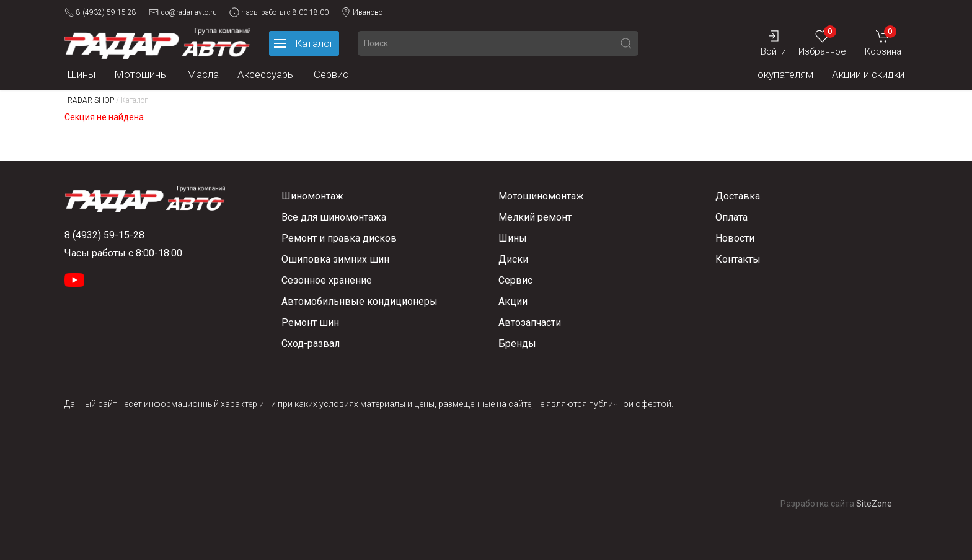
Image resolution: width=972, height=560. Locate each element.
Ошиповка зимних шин (335, 259)
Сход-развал (311, 343)
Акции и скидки (868, 74)
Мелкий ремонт (535, 217)
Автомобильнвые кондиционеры (360, 301)
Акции (513, 301)
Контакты (738, 259)
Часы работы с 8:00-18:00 (279, 12)
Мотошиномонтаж (541, 196)
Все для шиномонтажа (334, 217)
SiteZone (874, 504)
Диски (513, 259)
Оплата (731, 217)
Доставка (738, 196)
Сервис (331, 74)
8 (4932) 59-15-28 (100, 12)
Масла (203, 74)
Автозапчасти (530, 322)
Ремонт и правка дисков (339, 238)
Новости (735, 238)
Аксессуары (266, 74)
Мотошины (141, 74)
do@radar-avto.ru (183, 12)
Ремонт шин (310, 322)
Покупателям (781, 74)
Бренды (517, 343)
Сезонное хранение (327, 280)
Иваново (362, 12)
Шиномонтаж (312, 196)
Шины (82, 74)
